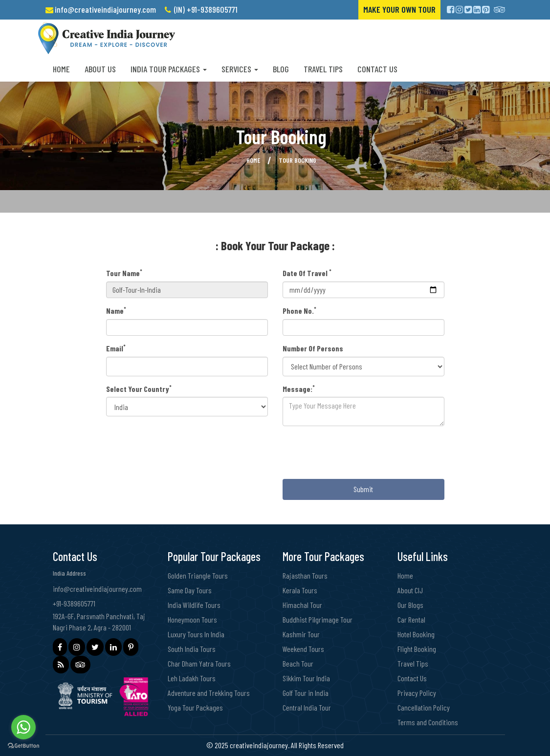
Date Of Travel (307, 273)
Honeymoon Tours (192, 619)
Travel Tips (323, 69)
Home (61, 69)
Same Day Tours (190, 590)
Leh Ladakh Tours (192, 678)
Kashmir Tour (301, 634)
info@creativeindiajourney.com (105, 9)
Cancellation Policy (424, 707)
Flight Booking (417, 649)
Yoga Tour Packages (195, 707)
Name (116, 310)
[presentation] (357, 453)
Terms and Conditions (428, 722)
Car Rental (411, 619)
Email (116, 348)
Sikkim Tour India (306, 678)
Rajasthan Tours (305, 575)
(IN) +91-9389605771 (206, 9)
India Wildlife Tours (194, 605)
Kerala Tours (300, 590)
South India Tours (192, 649)
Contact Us (377, 69)
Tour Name (124, 273)
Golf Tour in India (306, 693)
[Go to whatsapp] (23, 727)
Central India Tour (307, 707)
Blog (281, 69)
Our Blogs (410, 605)
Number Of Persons (313, 348)
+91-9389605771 (74, 603)
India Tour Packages (169, 69)
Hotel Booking (416, 634)
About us (100, 69)
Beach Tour (298, 663)
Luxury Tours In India (196, 634)
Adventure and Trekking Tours (209, 693)
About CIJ (410, 590)
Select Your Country (139, 389)
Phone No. (299, 310)
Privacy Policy (417, 693)
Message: (299, 389)
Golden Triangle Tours (198, 575)
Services (240, 69)
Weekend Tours (303, 649)
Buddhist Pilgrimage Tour (318, 619)
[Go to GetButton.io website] (23, 746)
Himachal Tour (302, 605)
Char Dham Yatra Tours (199, 663)
